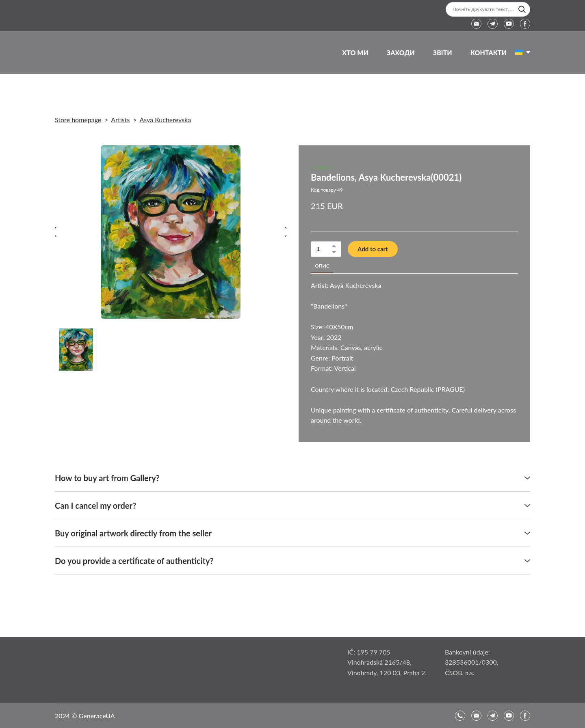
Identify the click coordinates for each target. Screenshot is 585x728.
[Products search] (488, 9)
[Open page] (519, 52)
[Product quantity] (324, 249)
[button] (522, 9)
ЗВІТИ (443, 53)
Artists (120, 120)
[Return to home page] (77, 52)
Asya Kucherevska (165, 120)
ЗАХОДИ (401, 53)
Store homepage (78, 120)
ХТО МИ (355, 53)
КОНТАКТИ (489, 53)
